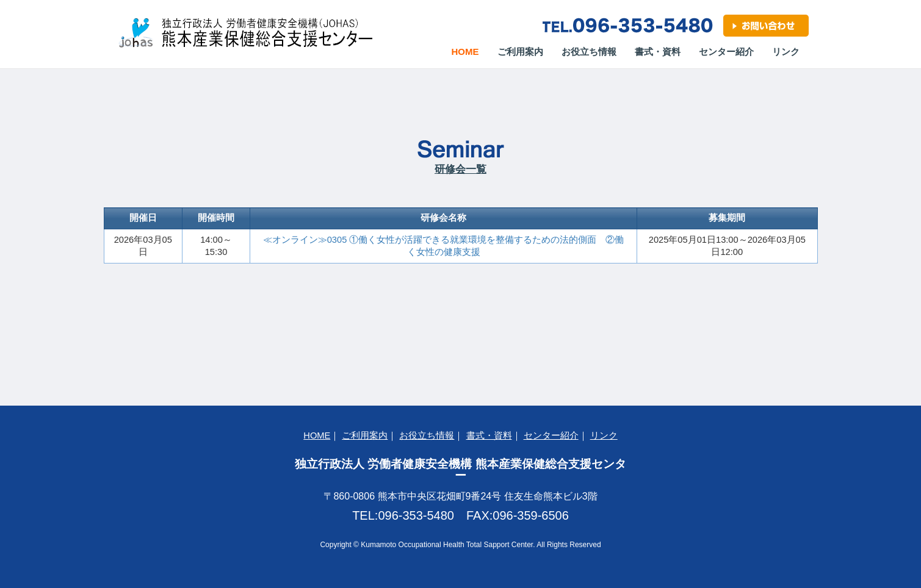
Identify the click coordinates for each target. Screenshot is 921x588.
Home (470, 51)
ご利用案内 (520, 52)
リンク (786, 52)
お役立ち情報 (589, 52)
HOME (317, 436)
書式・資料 (658, 52)
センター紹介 (726, 52)
